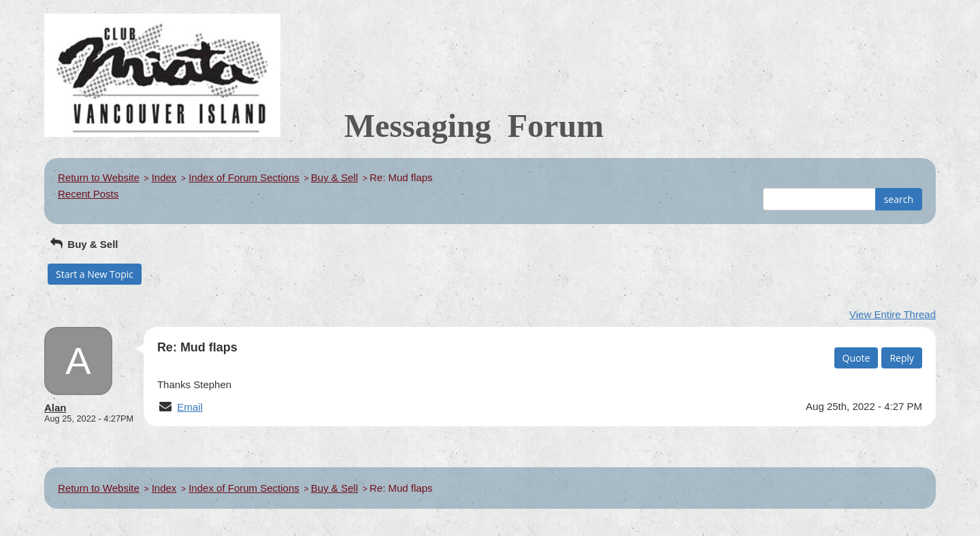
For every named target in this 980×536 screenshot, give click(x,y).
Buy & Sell (334, 177)
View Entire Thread (893, 314)
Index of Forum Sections (244, 177)
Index (164, 177)
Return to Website (99, 177)
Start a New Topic (95, 274)
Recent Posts (88, 194)
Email (190, 407)
